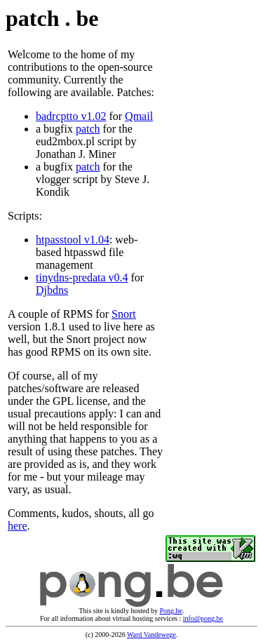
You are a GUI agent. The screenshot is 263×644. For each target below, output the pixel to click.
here (18, 526)
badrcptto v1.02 (71, 116)
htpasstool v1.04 (73, 240)
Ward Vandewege (151, 635)
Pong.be (171, 611)
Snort (124, 314)
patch (88, 129)
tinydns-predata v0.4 (82, 277)
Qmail (139, 116)
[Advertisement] (208, 290)
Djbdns (52, 290)
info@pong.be (203, 618)
